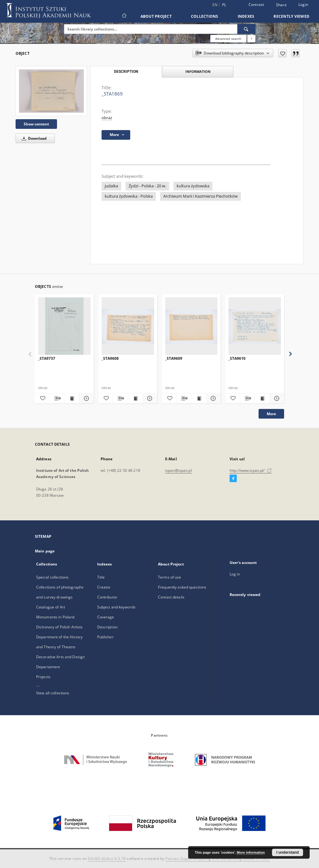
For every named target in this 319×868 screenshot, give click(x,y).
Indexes (246, 16)
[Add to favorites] (282, 53)
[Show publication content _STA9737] (72, 398)
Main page (45, 551)
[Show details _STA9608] (149, 398)
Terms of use (169, 577)
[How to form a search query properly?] (251, 39)
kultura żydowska (193, 186)
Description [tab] (126, 72)
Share (281, 5)
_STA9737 (47, 358)
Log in (235, 574)
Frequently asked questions (182, 587)
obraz (107, 118)
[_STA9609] (191, 326)
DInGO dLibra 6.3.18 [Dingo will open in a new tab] (107, 859)
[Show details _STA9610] (276, 398)
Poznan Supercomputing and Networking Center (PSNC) (218, 859)
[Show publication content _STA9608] (135, 398)
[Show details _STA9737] (85, 398)
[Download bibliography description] (57, 398)
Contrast (256, 5)
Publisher (105, 637)
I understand (288, 852)
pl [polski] (224, 5)
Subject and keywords (116, 607)
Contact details (171, 597)
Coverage (106, 617)
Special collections (52, 577)
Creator (104, 587)
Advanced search (228, 39)
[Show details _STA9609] (212, 398)
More (271, 414)
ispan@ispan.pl (179, 470)
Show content (36, 124)
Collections (205, 16)
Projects (43, 677)
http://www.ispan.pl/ (251, 470)
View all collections (53, 693)
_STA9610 (237, 358)
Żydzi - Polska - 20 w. (147, 186)
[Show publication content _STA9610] (262, 398)
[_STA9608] (128, 326)
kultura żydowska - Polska (129, 196)
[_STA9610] (255, 326)
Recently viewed (291, 16)
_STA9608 (110, 358)
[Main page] (124, 16)
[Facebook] (233, 479)
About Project (156, 16)
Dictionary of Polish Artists (59, 627)
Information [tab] (198, 71)
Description (107, 627)
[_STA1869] (51, 91)
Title (101, 577)
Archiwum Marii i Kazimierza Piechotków (200, 196)
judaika (111, 186)
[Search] (246, 29)
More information (251, 852)
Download (33, 138)
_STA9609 (174, 358)
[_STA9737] (64, 326)
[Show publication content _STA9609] (198, 398)
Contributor (107, 597)
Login (303, 5)
